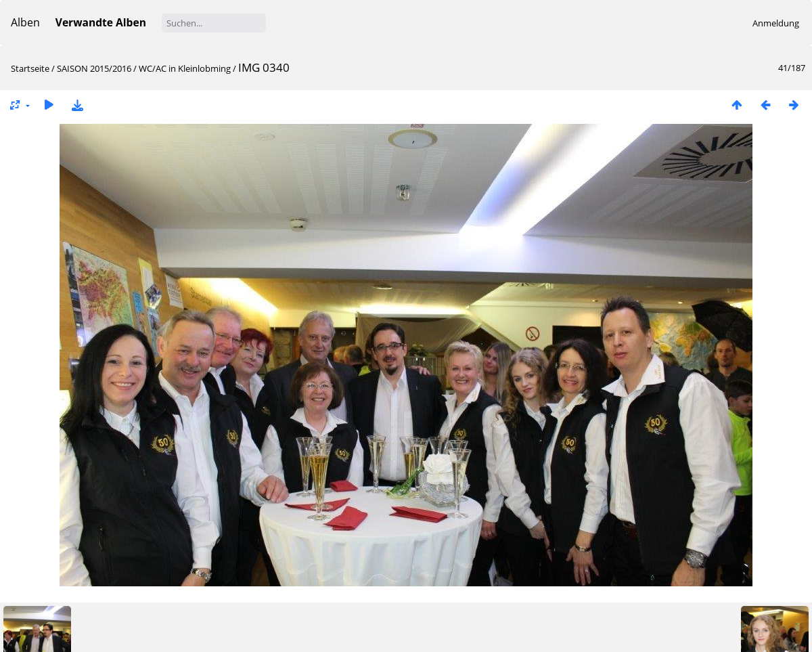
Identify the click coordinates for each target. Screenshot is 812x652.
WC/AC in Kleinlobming (185, 68)
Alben (25, 22)
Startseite (30, 68)
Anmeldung (776, 23)
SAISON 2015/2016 (94, 68)
